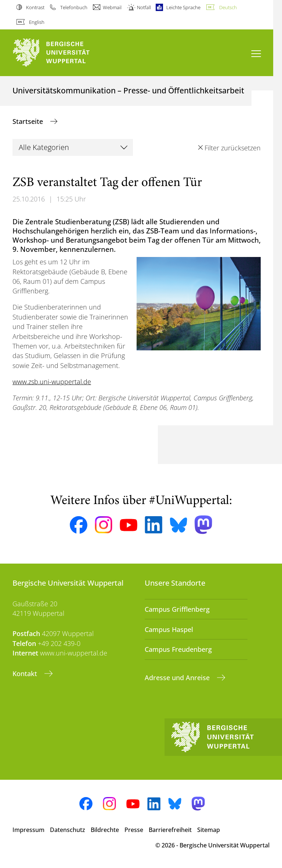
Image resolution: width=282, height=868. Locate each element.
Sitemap (209, 830)
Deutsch (228, 7)
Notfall (144, 7)
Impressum (28, 830)
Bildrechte (105, 830)
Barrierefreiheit (170, 830)
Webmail (112, 7)
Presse (134, 830)
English (37, 22)
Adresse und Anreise (178, 678)
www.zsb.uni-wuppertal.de (52, 382)
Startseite (29, 121)
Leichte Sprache (183, 7)
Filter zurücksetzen (233, 148)
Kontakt (26, 674)
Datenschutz (68, 830)
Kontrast (35, 7)
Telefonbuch (74, 7)
